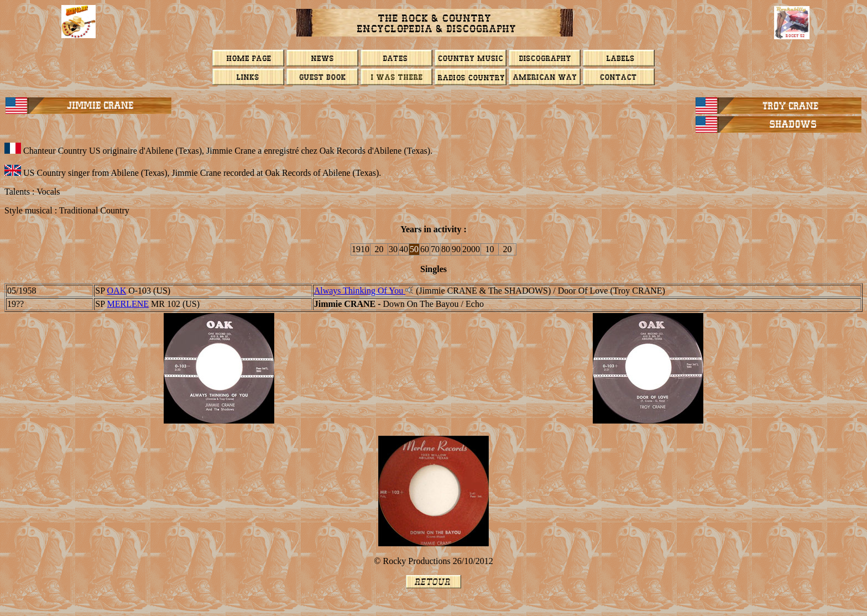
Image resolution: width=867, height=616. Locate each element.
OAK (117, 291)
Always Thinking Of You (360, 291)
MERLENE (128, 304)
